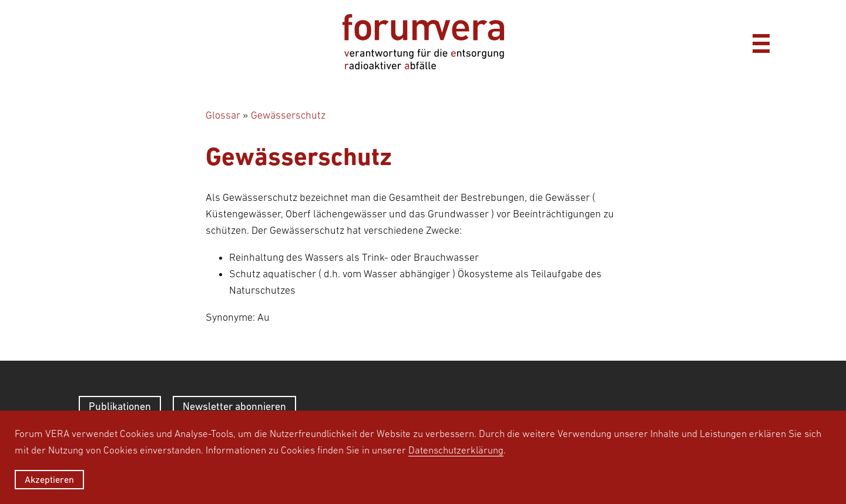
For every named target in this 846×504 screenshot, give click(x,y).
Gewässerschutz (288, 115)
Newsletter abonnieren (234, 406)
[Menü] (761, 42)
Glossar (223, 115)
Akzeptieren (49, 479)
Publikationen (120, 406)
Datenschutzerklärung (456, 450)
